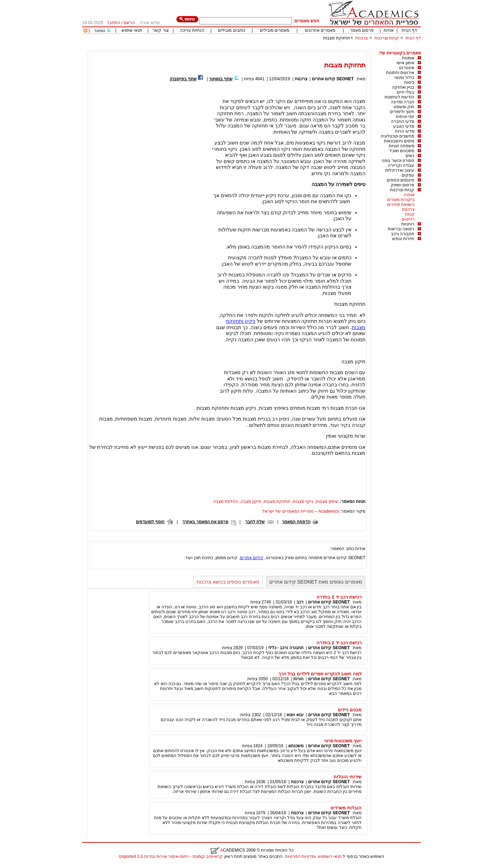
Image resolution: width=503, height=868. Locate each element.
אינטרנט (407, 68)
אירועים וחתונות (400, 73)
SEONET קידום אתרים (333, 79)
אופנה (409, 195)
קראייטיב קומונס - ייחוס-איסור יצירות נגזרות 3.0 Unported (171, 856)
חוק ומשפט (404, 107)
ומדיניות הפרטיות (300, 856)
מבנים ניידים (350, 710)
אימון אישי (405, 63)
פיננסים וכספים (400, 180)
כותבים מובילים (231, 30)
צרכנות (362, 38)
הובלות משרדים (346, 808)
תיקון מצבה (251, 502)
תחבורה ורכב (403, 234)
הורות (298, 679)
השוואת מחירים (401, 205)
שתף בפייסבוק (183, 79)
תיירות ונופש (403, 239)
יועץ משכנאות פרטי (343, 741)
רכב (300, 602)
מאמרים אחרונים (320, 30)
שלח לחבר (255, 522)
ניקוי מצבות (303, 502)
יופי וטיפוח (405, 117)
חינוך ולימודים (402, 112)
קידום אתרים (252, 558)
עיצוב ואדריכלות (400, 170)
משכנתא (296, 746)
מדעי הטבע (404, 126)
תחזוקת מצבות (336, 38)
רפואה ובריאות (401, 229)
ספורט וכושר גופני (398, 161)
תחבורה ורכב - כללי (286, 648)
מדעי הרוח (405, 131)
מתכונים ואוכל (402, 151)
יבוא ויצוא (295, 715)
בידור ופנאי (404, 77)
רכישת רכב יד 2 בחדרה (339, 597)
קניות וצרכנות (387, 38)
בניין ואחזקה (403, 87)
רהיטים (408, 219)
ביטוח (409, 82)
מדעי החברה (403, 121)
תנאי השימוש (330, 856)
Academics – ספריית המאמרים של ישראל (301, 511)
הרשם (129, 23)
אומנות (408, 58)
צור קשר (161, 30)
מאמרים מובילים (275, 30)
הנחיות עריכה (192, 30)
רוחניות (408, 224)
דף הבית (409, 30)
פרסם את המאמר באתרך (205, 522)
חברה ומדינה (403, 102)
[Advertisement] (294, 48)
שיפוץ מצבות (327, 502)
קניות (410, 214)
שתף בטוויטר (221, 79)
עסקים (408, 175)
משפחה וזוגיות (402, 146)
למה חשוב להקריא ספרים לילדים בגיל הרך (320, 674)
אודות (389, 30)
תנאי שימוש (132, 30)
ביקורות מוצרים (401, 200)
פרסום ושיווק (403, 185)
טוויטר (100, 31)
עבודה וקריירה (401, 165)
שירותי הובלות (348, 777)
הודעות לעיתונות (399, 97)
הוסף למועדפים (150, 522)
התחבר (114, 23)
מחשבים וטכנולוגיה (397, 136)
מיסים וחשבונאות (399, 141)
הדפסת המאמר (296, 522)
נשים (410, 156)
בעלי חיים (406, 92)
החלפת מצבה (226, 502)
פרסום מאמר (362, 30)
